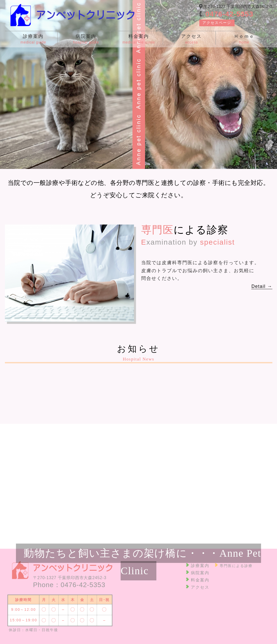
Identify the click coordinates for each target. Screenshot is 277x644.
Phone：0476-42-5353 (69, 585)
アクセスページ (217, 23)
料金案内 (200, 580)
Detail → (262, 286)
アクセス (200, 587)
